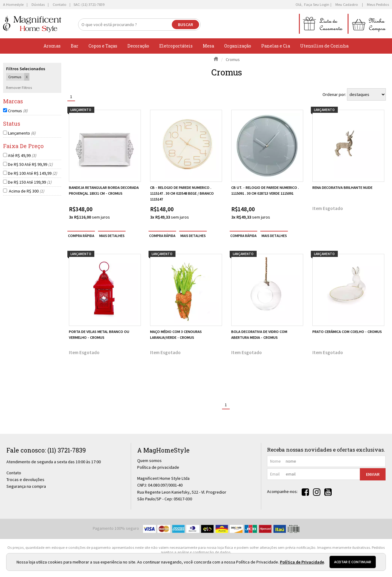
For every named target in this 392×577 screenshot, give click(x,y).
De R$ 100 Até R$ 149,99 (32, 173)
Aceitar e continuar (353, 562)
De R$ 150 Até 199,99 (30, 182)
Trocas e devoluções (25, 480)
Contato (14, 473)
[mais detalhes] (112, 235)
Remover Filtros (19, 88)
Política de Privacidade (302, 562)
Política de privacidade (158, 467)
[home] (32, 24)
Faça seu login (317, 4)
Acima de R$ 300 (26, 191)
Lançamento (22, 133)
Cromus (18, 111)
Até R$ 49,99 (22, 155)
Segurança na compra (26, 486)
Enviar (373, 474)
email (275, 474)
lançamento (81, 110)
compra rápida (81, 235)
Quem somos (149, 460)
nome (275, 461)
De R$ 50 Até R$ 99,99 (30, 164)
